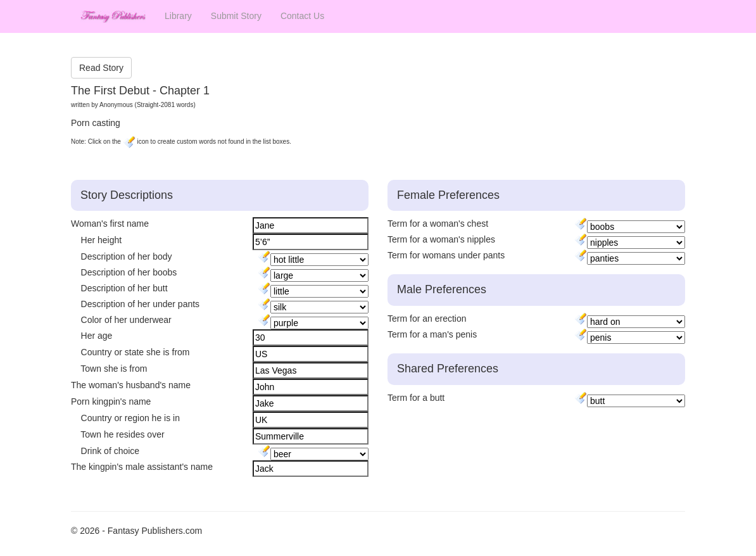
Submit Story (236, 16)
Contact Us (302, 16)
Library (178, 16)
